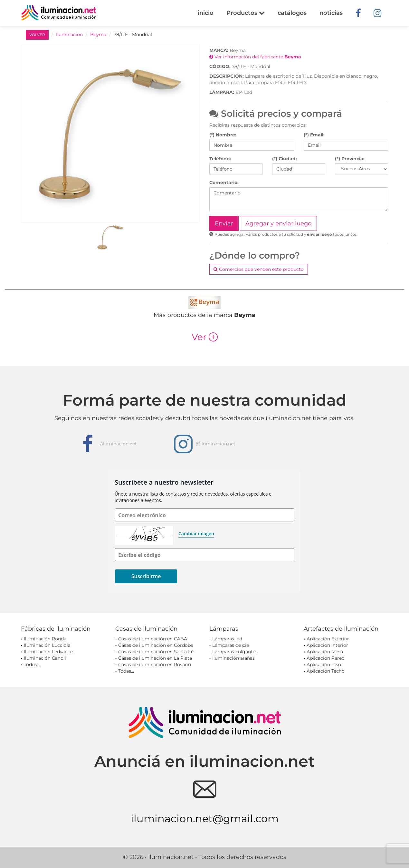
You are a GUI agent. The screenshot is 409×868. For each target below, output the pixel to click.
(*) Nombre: (223, 135)
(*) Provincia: (350, 159)
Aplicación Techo (326, 671)
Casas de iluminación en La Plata (155, 658)
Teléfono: (220, 159)
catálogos (292, 13)
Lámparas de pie (231, 645)
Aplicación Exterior (328, 639)
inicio (206, 13)
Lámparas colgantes (235, 652)
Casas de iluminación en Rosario (155, 665)
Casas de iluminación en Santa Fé (156, 652)
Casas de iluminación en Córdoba (156, 645)
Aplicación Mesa (325, 652)
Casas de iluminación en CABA (153, 639)
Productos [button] (246, 13)
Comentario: (224, 182)
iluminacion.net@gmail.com (205, 819)
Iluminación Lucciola (47, 645)
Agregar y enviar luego (278, 223)
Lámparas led (227, 639)
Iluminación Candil (45, 658)
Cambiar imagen (196, 533)
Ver (205, 337)
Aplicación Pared (326, 658)
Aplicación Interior (327, 645)
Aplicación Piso (324, 665)
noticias (331, 13)
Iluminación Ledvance (48, 652)
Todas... (126, 671)
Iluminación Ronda (45, 639)
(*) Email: (314, 135)
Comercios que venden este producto (259, 269)
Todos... (32, 665)
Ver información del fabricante (255, 57)
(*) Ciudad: (285, 159)
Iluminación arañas (233, 658)
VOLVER (37, 35)
